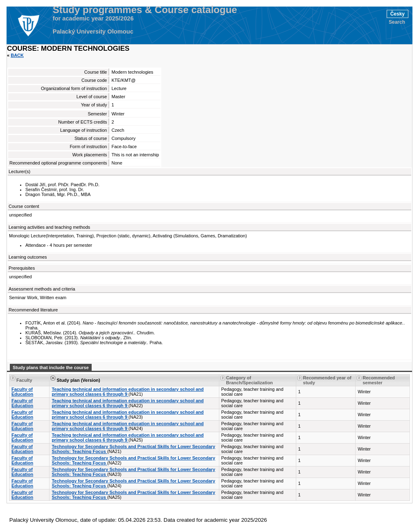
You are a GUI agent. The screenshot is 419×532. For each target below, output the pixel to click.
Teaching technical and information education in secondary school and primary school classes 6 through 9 (127, 392)
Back (17, 55)
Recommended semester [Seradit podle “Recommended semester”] (379, 380)
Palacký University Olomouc (93, 32)
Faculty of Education (22, 392)
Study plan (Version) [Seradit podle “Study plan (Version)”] (78, 380)
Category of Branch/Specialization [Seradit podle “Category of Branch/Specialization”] (250, 380)
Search (397, 22)
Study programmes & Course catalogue (145, 10)
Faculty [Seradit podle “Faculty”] (24, 380)
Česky (398, 14)
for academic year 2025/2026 (93, 18)
